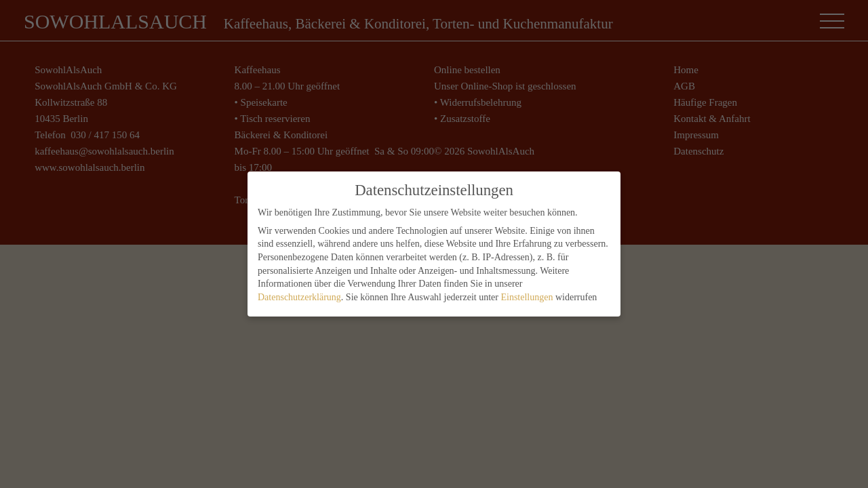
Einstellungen (527, 296)
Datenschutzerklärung (299, 296)
